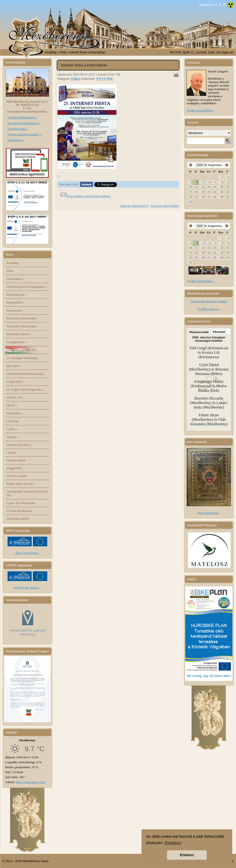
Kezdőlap (51, 52)
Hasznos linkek (16, 460)
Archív (12, 429)
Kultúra (76, 79)
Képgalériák (14, 468)
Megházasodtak (199, 332)
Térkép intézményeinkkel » (24, 134)
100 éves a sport (17, 476)
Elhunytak (219, 332)
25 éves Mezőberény (20, 511)
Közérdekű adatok (19, 334)
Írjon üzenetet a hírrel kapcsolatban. (89, 196)
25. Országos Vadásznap (23, 358)
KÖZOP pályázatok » (27, 588)
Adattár (11, 453)
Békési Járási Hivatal (20, 484)
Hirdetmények (17, 295)
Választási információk (22, 350)
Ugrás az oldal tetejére (133, 206)
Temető (12, 437)
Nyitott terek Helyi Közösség (26, 374)
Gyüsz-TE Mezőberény (21, 503)
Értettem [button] (187, 855)
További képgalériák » (200, 281)
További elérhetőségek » (23, 117)
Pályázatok (15, 413)
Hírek (10, 271)
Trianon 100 (15, 397)
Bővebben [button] (173, 843)
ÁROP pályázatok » (27, 553)
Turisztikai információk (22, 326)
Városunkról (15, 279)
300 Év (12, 405)
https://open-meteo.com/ (31, 782)
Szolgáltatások (17, 342)
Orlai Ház (13, 421)
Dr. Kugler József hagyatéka (25, 390)
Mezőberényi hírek (19, 445)
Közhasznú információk (22, 318)
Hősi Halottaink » (209, 513)
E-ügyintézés (16, 381)
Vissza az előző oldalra (165, 206)
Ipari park (14, 366)
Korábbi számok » (209, 309)
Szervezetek (15, 310)
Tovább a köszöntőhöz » (200, 110)
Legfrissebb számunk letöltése (209, 301)
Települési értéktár (18, 519)
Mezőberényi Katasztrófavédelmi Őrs (27, 493)
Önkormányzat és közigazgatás (27, 287)
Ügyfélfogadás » (18, 129)
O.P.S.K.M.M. (105, 79)
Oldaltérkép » (16, 140)
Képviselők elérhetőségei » (24, 123)
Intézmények (16, 302)
